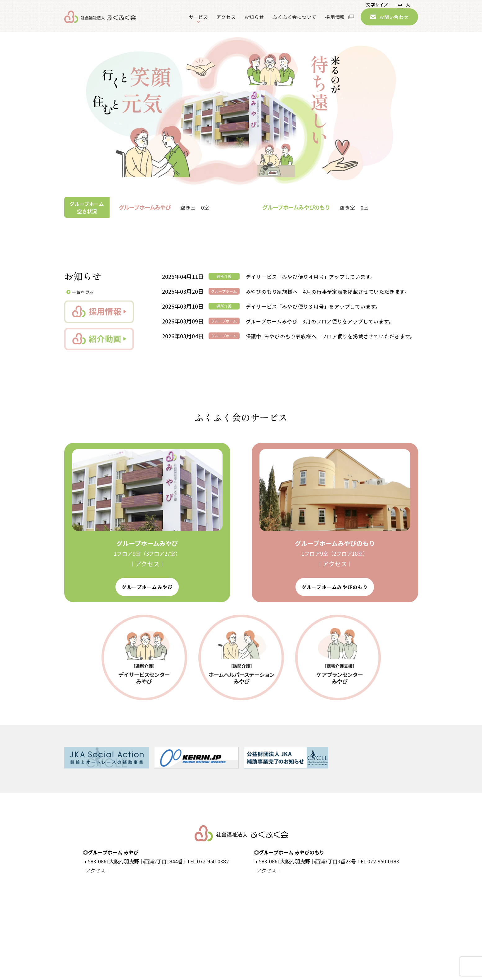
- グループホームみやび (184, 914)
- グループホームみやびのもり (190, 924)
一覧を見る (83, 292)
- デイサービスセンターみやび (271, 914)
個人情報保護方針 (119, 913)
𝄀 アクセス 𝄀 (147, 564)
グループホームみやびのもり (335, 587)
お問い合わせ (394, 21)
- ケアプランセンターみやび (268, 936)
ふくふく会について (295, 21)
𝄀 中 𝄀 (400, 6)
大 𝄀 (408, 6)
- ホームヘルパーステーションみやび (277, 924)
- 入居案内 (171, 936)
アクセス (226, 21)
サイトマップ (115, 924)
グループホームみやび (147, 587)
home (108, 902)
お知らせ (254, 21)
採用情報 (335, 21)
